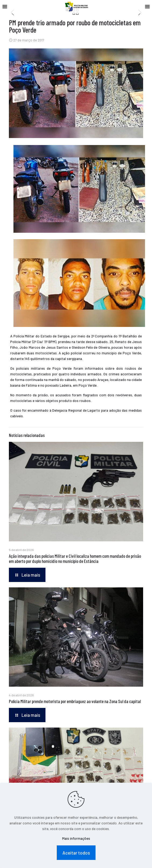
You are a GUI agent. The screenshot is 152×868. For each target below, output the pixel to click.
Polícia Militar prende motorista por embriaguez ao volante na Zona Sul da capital (75, 701)
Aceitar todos (76, 853)
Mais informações (76, 838)
